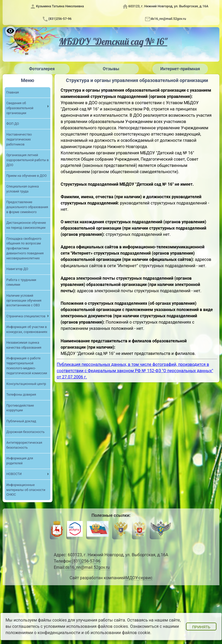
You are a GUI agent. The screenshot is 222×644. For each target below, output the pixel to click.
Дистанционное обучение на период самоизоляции (26, 225)
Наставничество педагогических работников (19, 139)
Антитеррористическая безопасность (24, 445)
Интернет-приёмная (180, 69)
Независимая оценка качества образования (24, 345)
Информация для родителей (20, 461)
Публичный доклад (21, 421)
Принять (201, 627)
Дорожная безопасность (25, 432)
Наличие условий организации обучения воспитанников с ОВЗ (24, 300)
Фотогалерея (42, 69)
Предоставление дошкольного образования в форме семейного (27, 207)
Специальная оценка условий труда (22, 189)
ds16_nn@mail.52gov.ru (168, 19)
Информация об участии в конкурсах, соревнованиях (27, 329)
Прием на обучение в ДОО (26, 176)
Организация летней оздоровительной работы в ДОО (27, 160)
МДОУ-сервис (139, 578)
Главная (13, 92)
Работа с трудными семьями (21, 282)
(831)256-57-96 (60, 19)
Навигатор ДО (17, 269)
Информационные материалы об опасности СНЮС (26, 490)
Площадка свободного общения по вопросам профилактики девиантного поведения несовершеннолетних (25, 248)
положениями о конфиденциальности (43, 633)
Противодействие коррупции (20, 408)
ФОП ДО (13, 124)
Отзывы (111, 69)
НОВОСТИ (14, 474)
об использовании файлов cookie (118, 633)
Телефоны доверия (21, 394)
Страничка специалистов (26, 316)
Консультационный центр (26, 384)
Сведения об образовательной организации (20, 108)
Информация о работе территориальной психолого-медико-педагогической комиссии (27, 366)
